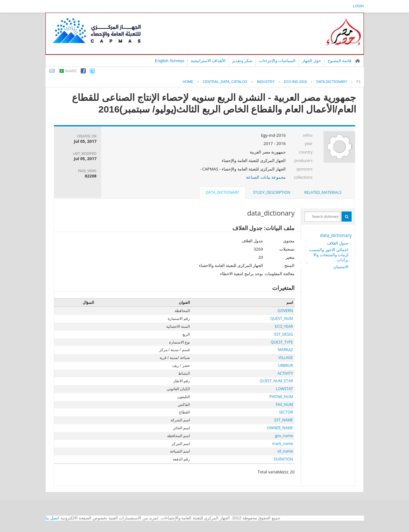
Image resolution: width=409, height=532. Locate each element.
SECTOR (286, 412)
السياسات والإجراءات (277, 61)
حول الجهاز (312, 61)
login (358, 6)
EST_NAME (284, 420)
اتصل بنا (53, 518)
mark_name (283, 444)
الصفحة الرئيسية (358, 61)
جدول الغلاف (338, 243)
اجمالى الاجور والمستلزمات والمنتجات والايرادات (329, 255)
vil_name (285, 451)
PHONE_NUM (281, 397)
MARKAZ (285, 350)
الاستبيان (341, 267)
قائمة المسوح (340, 61)
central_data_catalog (225, 82)
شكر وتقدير (242, 61)
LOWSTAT (284, 389)
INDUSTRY (266, 82)
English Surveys (169, 61)
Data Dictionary (332, 82)
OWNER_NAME (280, 428)
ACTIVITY (285, 373)
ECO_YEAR (284, 326)
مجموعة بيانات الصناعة (266, 177)
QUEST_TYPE (282, 342)
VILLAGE (286, 358)
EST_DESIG (284, 334)
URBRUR (285, 365)
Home (188, 82)
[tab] (323, 193)
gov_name (284, 436)
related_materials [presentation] (323, 192)
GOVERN (285, 311)
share (71, 71)
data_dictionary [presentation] (222, 192)
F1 (359, 82)
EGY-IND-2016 (295, 82)
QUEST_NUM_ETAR (276, 381)
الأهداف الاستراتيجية (208, 61)
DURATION (283, 459)
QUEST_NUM (282, 318)
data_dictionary (336, 235)
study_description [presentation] (272, 192)
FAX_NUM (284, 405)
